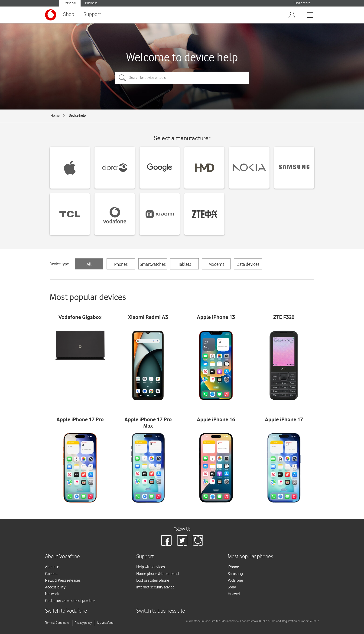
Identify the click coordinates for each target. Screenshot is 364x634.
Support (92, 15)
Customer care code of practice (70, 601)
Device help (77, 116)
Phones (121, 264)
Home (55, 116)
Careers (51, 574)
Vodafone (235, 580)
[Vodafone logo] (51, 15)
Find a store (302, 3)
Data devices (248, 264)
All (89, 264)
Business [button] (91, 3)
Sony (232, 587)
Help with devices (151, 567)
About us (52, 567)
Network (52, 594)
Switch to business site (161, 611)
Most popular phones (250, 557)
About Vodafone (62, 557)
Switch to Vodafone (66, 611)
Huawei (234, 594)
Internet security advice (155, 587)
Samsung (235, 574)
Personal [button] (70, 3)
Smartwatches (153, 264)
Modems (216, 264)
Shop (69, 15)
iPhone (233, 567)
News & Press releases (63, 580)
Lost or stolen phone (153, 580)
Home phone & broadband (158, 574)
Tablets (185, 264)
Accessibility (55, 587)
